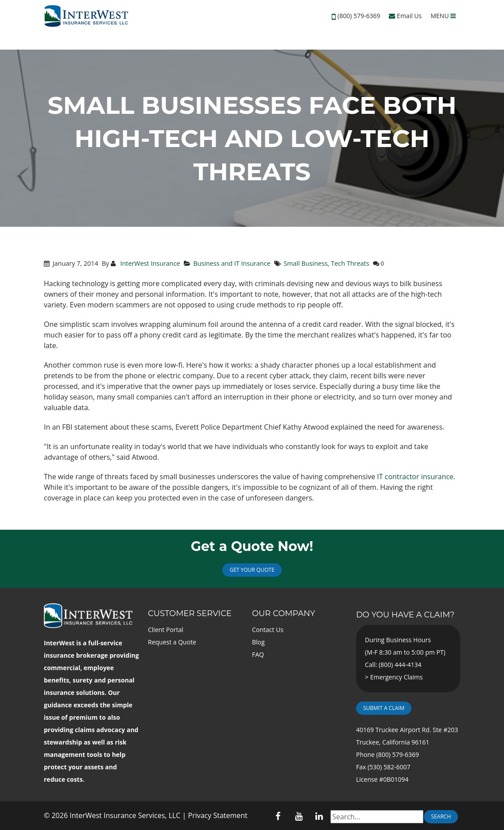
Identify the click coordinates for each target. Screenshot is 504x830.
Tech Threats (350, 263)
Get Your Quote (252, 570)
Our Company (283, 613)
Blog (258, 642)
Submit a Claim (384, 708)
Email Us (405, 16)
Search (441, 816)
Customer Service (190, 613)
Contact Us (268, 630)
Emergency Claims (397, 677)
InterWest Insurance (149, 263)
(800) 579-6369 (359, 16)
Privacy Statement (218, 815)
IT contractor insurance (415, 477)
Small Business (305, 263)
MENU (443, 16)
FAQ (258, 654)
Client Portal (166, 630)
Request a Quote (172, 642)
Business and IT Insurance (232, 263)
